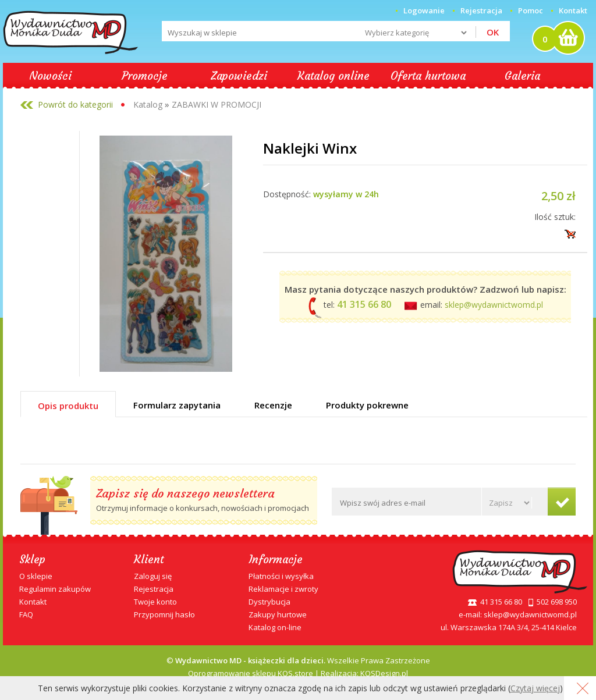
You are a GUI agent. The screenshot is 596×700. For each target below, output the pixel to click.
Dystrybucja (269, 602)
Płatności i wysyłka (281, 576)
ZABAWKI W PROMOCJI (217, 104)
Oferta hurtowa (428, 76)
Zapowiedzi (239, 76)
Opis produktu (68, 406)
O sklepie (36, 576)
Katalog (148, 104)
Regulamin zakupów (55, 589)
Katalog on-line (275, 627)
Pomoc (531, 10)
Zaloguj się (153, 576)
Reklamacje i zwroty (283, 589)
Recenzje (273, 405)
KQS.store (295, 673)
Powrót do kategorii (75, 104)
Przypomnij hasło (164, 614)
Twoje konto (155, 602)
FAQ (26, 614)
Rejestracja (154, 589)
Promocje (145, 76)
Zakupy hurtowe (278, 614)
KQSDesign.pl (384, 673)
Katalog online (334, 76)
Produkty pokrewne (367, 405)
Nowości (50, 76)
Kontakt (573, 10)
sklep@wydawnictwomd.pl (494, 305)
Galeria (522, 76)
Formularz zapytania (177, 405)
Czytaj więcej (535, 688)
